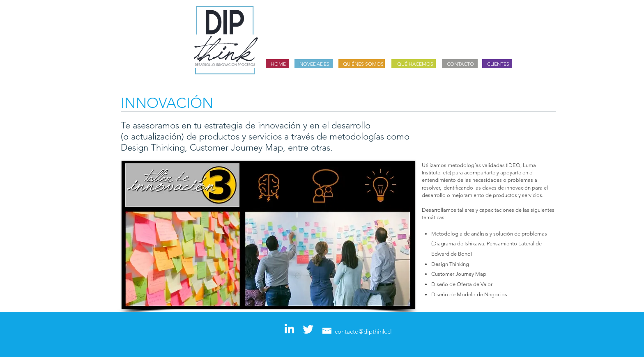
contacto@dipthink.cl (363, 331)
